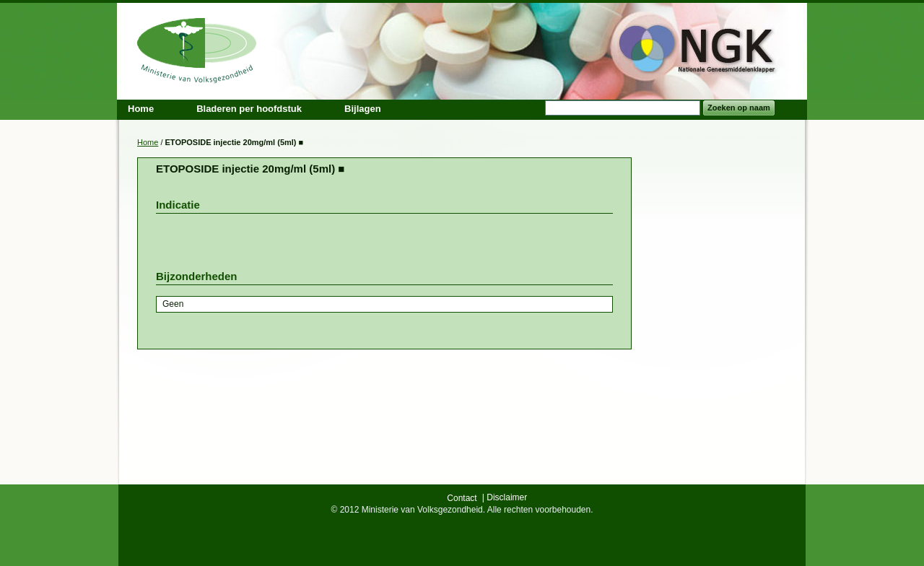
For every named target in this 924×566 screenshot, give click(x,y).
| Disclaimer (505, 497)
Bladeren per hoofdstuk (249, 109)
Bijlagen (363, 109)
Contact (462, 498)
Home (148, 142)
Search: (536, 108)
